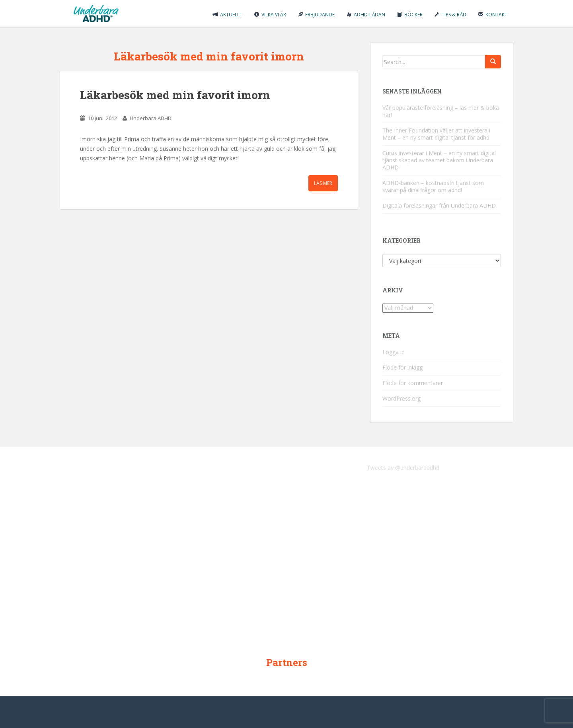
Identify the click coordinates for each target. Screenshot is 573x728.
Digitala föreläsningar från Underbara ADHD (439, 205)
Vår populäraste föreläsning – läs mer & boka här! (441, 111)
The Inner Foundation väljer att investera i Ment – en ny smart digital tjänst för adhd (436, 134)
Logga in (394, 352)
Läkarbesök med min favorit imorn (175, 95)
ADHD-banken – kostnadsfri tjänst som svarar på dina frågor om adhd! (433, 186)
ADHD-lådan (366, 15)
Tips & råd (450, 15)
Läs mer (323, 183)
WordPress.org (401, 398)
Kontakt (493, 15)
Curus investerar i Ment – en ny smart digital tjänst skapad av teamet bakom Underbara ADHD (439, 160)
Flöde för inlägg (402, 367)
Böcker (410, 15)
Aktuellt (228, 15)
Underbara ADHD (151, 118)
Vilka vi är (270, 15)
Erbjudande (316, 15)
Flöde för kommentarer (413, 383)
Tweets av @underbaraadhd (403, 468)
